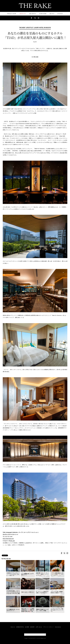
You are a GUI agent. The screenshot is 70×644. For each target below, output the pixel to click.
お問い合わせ (39, 627)
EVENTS (60, 14)
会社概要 (27, 627)
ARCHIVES (33, 14)
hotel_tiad (12, 541)
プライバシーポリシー (48, 627)
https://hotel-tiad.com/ (8, 539)
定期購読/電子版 (20, 627)
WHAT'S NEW (12, 14)
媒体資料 (32, 627)
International (58, 627)
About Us (13, 627)
